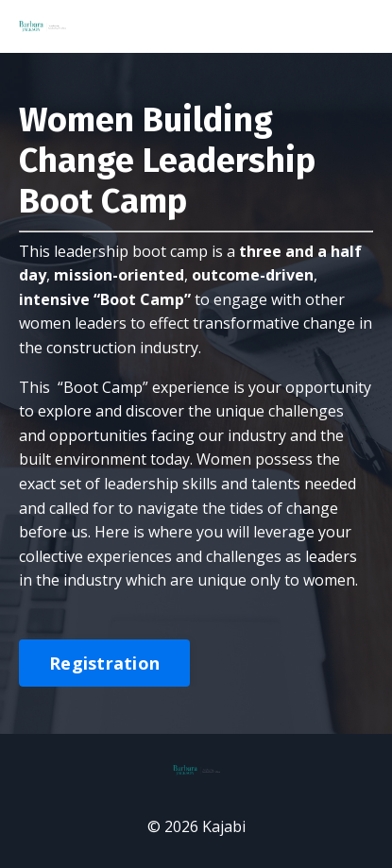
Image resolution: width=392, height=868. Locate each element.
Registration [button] (104, 663)
